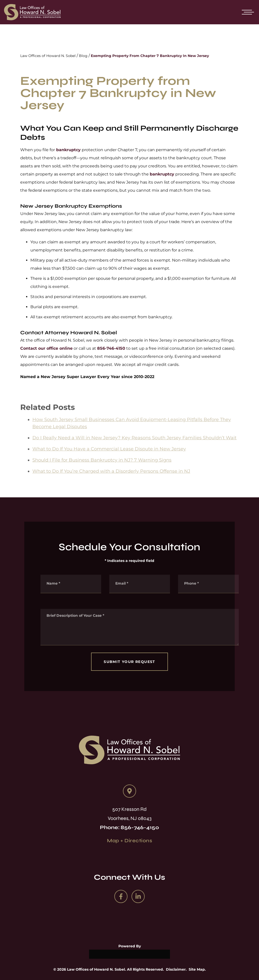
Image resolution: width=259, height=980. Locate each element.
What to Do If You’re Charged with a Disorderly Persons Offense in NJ (111, 477)
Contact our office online (46, 348)
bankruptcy (68, 150)
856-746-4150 (111, 348)
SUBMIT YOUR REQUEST (129, 662)
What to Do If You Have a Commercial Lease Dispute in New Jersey (109, 455)
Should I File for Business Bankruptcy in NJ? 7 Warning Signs (102, 466)
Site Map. (197, 969)
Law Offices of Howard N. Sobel (48, 56)
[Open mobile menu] (247, 12)
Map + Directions (129, 841)
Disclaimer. (176, 969)
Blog (83, 56)
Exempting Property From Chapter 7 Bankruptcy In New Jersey (150, 56)
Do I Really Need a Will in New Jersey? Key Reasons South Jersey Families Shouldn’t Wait (134, 444)
